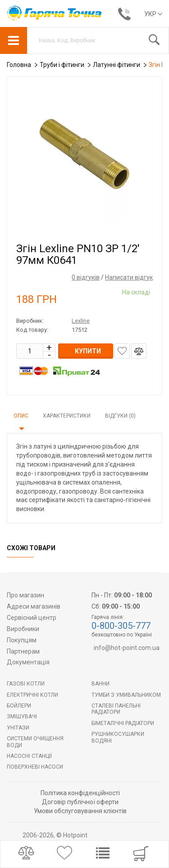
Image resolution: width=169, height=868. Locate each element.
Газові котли (26, 684)
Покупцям (22, 640)
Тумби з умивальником (126, 695)
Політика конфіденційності (80, 793)
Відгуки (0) (120, 416)
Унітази (18, 728)
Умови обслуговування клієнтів (80, 811)
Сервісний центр (32, 618)
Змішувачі (22, 717)
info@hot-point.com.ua (127, 648)
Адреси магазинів (34, 606)
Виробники (23, 629)
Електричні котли (32, 695)
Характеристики (67, 416)
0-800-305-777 (121, 626)
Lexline (81, 321)
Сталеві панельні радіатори (116, 709)
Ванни (100, 684)
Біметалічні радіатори (123, 723)
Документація (28, 662)
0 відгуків (86, 277)
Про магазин (25, 595)
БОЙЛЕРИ (19, 706)
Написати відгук (129, 277)
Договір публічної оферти (80, 802)
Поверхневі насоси (35, 767)
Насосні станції (29, 756)
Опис (21, 416)
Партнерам (23, 651)
